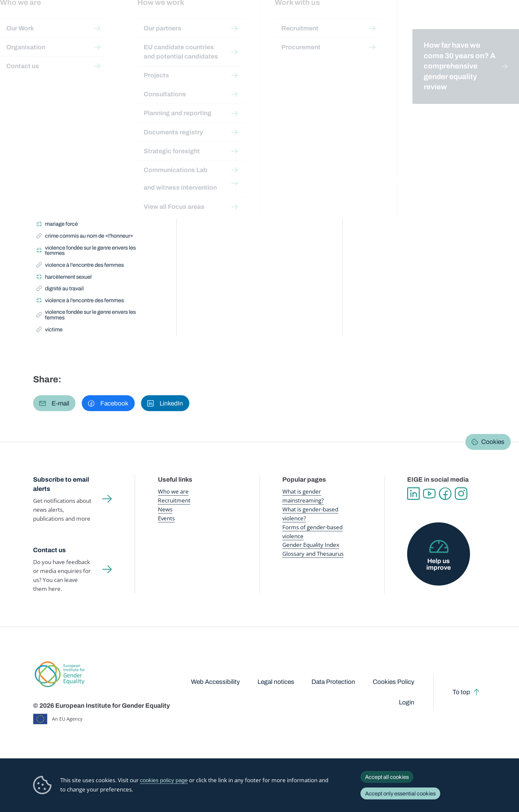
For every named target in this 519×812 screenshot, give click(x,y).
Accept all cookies (387, 777)
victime (51, 178)
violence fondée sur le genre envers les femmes (86, 250)
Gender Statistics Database (421, 20)
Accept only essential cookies (400, 793)
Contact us (49, 550)
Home (47, 65)
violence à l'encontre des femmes (80, 266)
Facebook (445, 494)
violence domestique (65, 190)
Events (166, 518)
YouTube (429, 494)
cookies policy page (164, 780)
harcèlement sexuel (64, 278)
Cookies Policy (394, 682)
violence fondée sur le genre (81, 150)
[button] (54, 403)
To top (461, 692)
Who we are (173, 491)
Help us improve (439, 564)
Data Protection (333, 682)
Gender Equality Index (358, 20)
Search (503, 20)
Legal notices (276, 682)
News (165, 509)
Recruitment (174, 500)
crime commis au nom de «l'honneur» (85, 166)
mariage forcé (57, 225)
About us (471, 20)
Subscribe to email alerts (61, 484)
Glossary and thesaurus (150, 65)
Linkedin (413, 494)
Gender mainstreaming (240, 20)
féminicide (53, 214)
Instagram (461, 494)
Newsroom (119, 20)
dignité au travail (60, 290)
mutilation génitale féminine (74, 202)
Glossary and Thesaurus (313, 554)
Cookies (493, 442)
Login (407, 702)
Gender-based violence (300, 20)
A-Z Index (192, 65)
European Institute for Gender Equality (46, 20)
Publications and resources (174, 20)
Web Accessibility (215, 682)
